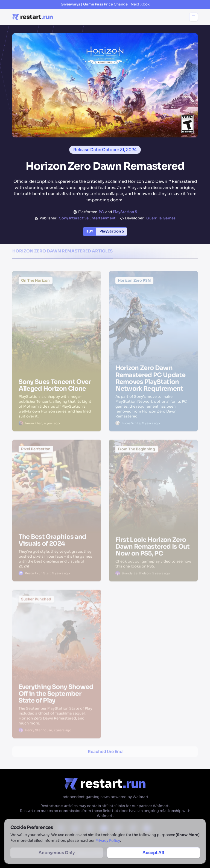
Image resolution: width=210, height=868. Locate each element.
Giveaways (70, 4)
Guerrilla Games (161, 218)
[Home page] (33, 17)
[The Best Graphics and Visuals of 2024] (57, 470)
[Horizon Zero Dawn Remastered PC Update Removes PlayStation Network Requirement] (153, 301)
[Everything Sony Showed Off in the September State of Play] (57, 623)
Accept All (153, 853)
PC (101, 212)
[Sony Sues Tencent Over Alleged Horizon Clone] (57, 301)
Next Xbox (140, 4)
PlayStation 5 (125, 212)
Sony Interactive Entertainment (87, 218)
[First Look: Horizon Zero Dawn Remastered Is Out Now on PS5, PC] (153, 471)
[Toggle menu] (194, 17)
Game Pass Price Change (105, 4)
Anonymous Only (57, 853)
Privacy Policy (108, 841)
